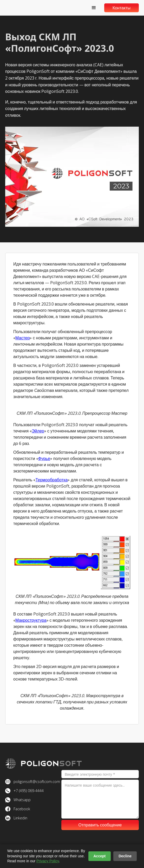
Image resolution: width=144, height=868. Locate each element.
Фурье (44, 458)
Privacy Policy (48, 861)
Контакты (122, 8)
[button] (94, 8)
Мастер (22, 338)
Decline (125, 856)
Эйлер (38, 431)
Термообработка (51, 480)
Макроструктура (31, 620)
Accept (100, 856)
